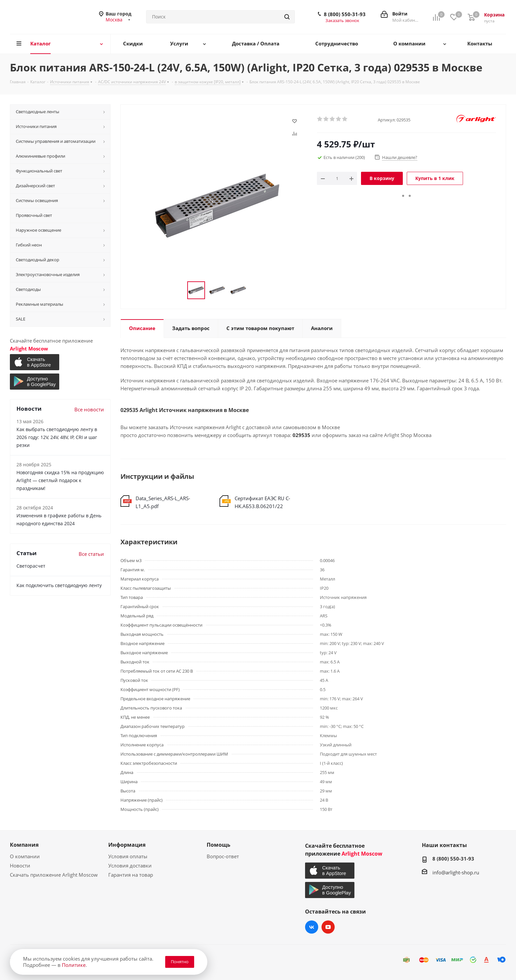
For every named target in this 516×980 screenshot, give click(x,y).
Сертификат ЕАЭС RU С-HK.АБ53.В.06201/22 (262, 502)
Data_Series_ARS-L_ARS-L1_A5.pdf (163, 502)
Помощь (219, 845)
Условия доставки (130, 865)
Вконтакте (312, 927)
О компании (25, 856)
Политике (74, 965)
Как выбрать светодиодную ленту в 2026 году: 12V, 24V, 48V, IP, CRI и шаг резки (57, 437)
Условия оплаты (128, 856)
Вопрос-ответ (223, 856)
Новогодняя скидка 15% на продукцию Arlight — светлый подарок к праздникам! (60, 480)
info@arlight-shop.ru (456, 872)
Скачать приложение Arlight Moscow (54, 875)
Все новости (89, 409)
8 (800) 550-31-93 (345, 14)
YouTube (328, 927)
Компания (24, 845)
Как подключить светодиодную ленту (59, 585)
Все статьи (91, 554)
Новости (20, 865)
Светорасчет (31, 566)
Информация (127, 845)
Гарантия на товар (131, 875)
